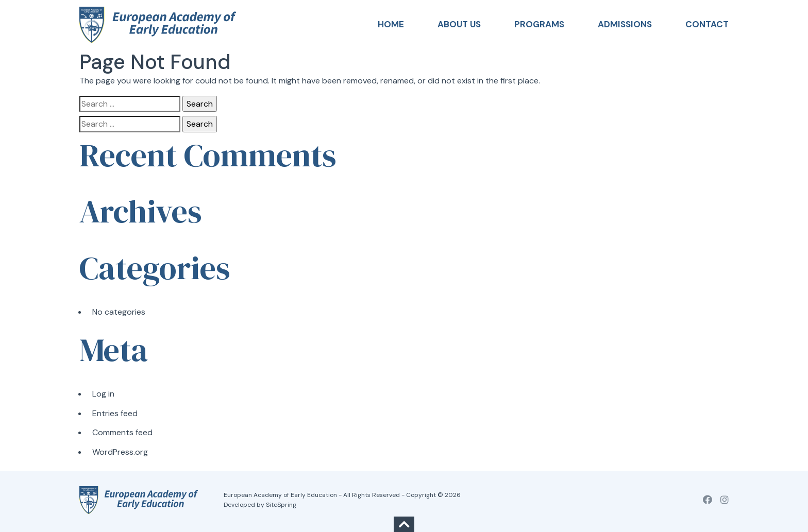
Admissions (625, 24)
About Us (459, 24)
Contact (707, 24)
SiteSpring (281, 505)
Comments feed (122, 432)
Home (391, 24)
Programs (539, 24)
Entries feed (115, 413)
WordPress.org (120, 452)
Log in (103, 394)
